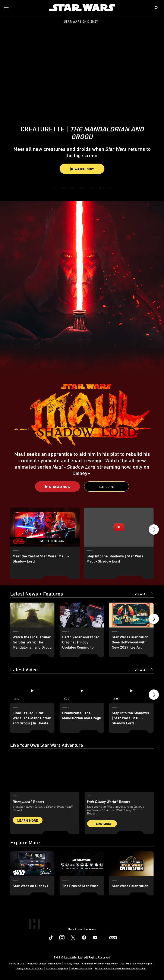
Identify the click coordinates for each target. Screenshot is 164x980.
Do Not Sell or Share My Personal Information (120, 968)
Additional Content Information (44, 963)
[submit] (157, 8)
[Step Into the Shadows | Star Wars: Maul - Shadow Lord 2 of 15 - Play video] (119, 527)
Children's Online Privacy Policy (100, 963)
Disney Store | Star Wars (29, 968)
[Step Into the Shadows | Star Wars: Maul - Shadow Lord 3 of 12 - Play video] (131, 691)
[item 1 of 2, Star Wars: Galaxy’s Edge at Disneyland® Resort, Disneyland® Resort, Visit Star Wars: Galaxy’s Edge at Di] (45, 792)
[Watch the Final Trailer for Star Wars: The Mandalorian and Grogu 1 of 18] (32, 615)
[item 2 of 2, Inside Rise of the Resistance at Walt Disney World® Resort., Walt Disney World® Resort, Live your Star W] (119, 792)
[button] (57, 188)
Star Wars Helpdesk (57, 968)
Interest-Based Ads (82, 968)
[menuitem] (7, 8)
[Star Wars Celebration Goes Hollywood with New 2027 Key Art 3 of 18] (131, 615)
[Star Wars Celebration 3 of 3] (131, 864)
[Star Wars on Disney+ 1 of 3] (32, 864)
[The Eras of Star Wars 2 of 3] (82, 864)
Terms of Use (16, 963)
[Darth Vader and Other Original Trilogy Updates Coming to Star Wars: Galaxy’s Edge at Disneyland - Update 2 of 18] (82, 615)
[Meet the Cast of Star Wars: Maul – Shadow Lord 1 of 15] (45, 527)
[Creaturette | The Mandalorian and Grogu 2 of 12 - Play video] (82, 691)
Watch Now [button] (82, 169)
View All (142, 594)
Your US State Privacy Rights (136, 963)
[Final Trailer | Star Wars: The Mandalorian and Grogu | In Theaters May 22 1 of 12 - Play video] (32, 691)
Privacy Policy (72, 963)
